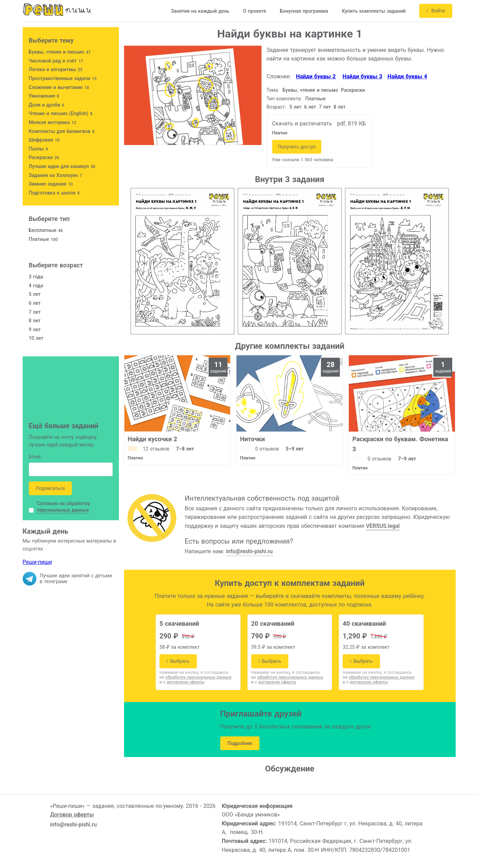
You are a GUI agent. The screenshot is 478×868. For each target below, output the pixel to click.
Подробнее (240, 743)
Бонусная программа (304, 11)
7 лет (325, 107)
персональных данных (63, 510)
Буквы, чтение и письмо (310, 90)
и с (182, 682)
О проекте (254, 11)
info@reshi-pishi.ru (249, 551)
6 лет (310, 107)
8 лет (340, 107)
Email (35, 457)
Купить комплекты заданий (374, 11)
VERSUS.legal (383, 526)
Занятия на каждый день (200, 11)
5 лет (295, 107)
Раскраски (353, 90)
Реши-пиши (37, 562)
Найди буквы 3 (363, 76)
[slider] (133, 449)
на (196, 677)
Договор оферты (72, 815)
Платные (315, 99)
